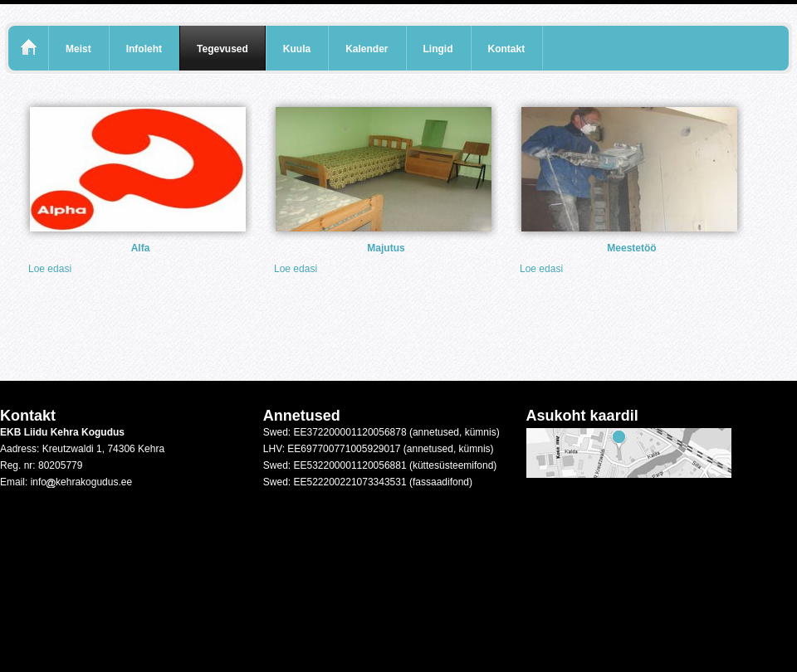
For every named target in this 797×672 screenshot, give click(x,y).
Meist (78, 49)
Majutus (386, 248)
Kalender (367, 49)
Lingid (438, 49)
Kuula (297, 49)
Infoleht (144, 49)
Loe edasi (50, 269)
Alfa (141, 248)
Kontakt (507, 49)
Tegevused (222, 49)
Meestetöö (631, 248)
